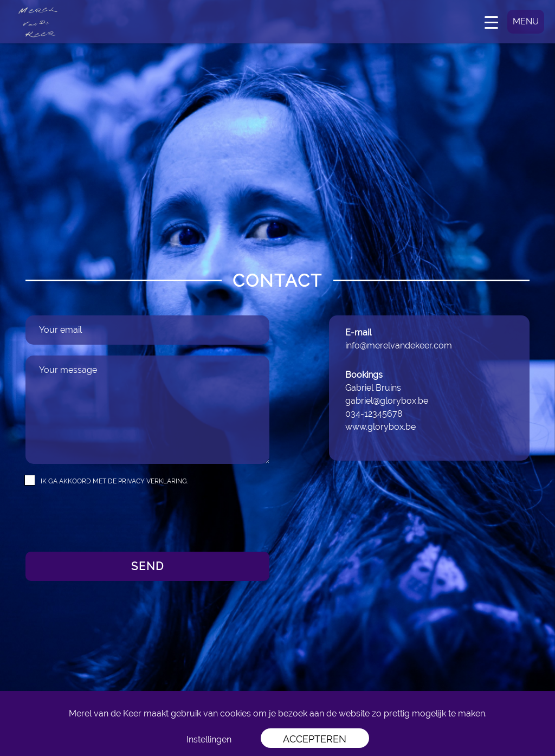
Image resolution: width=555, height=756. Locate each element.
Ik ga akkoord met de (114, 481)
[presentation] (108, 520)
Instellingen (209, 739)
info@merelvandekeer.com (399, 345)
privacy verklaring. (153, 481)
